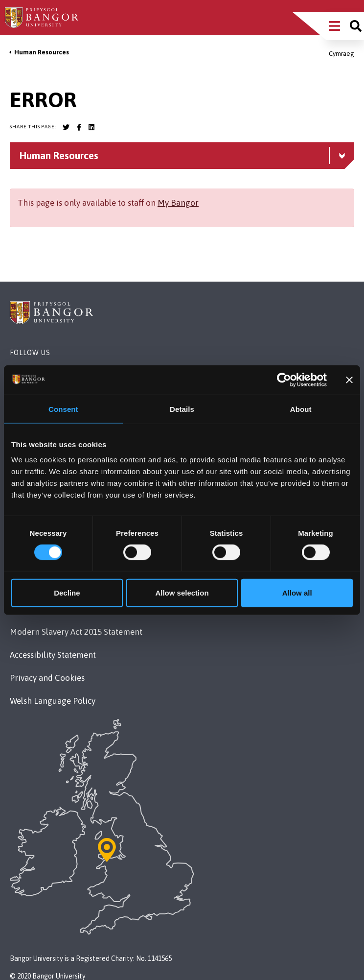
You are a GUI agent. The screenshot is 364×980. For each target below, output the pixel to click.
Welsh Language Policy (53, 701)
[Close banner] (349, 380)
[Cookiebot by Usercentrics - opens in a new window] (284, 380)
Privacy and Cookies (47, 678)
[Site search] (356, 26)
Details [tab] (182, 409)
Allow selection (182, 593)
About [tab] (301, 409)
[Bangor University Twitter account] (66, 127)
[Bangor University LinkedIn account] (91, 127)
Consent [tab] (63, 409)
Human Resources (42, 52)
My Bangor (178, 203)
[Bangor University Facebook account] (79, 127)
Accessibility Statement (53, 655)
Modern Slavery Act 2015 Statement (76, 632)
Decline (67, 593)
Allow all (297, 593)
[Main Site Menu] (334, 26)
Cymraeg (341, 54)
